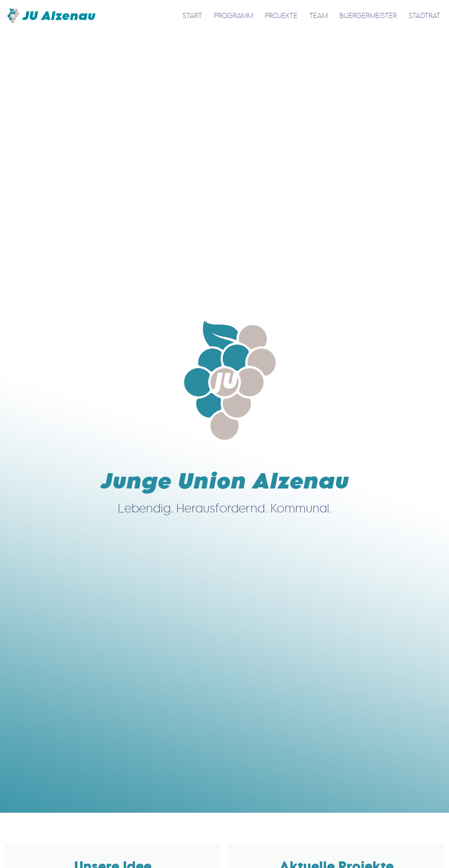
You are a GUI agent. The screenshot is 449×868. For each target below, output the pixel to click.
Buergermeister (368, 15)
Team (318, 15)
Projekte (281, 15)
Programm (234, 15)
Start (192, 15)
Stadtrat (424, 15)
